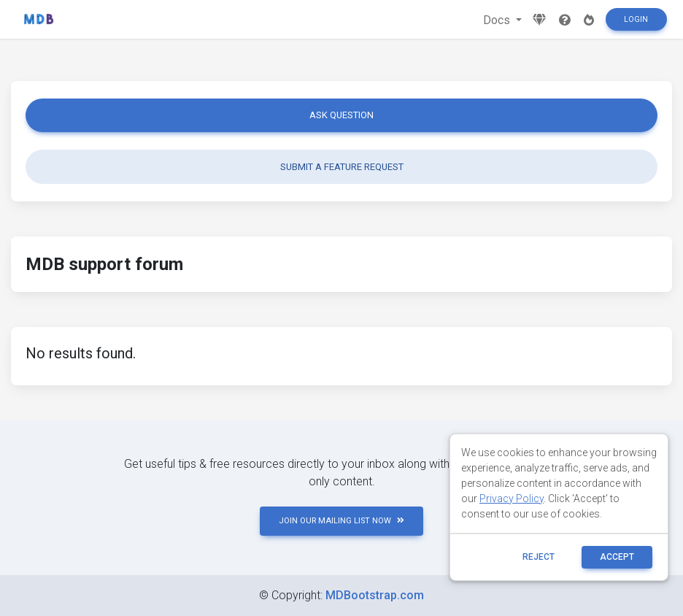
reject (539, 557)
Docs (498, 20)
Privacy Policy (512, 498)
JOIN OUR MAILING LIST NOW (341, 521)
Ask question (341, 115)
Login (636, 19)
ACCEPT (617, 557)
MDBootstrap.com (375, 595)
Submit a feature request (342, 167)
